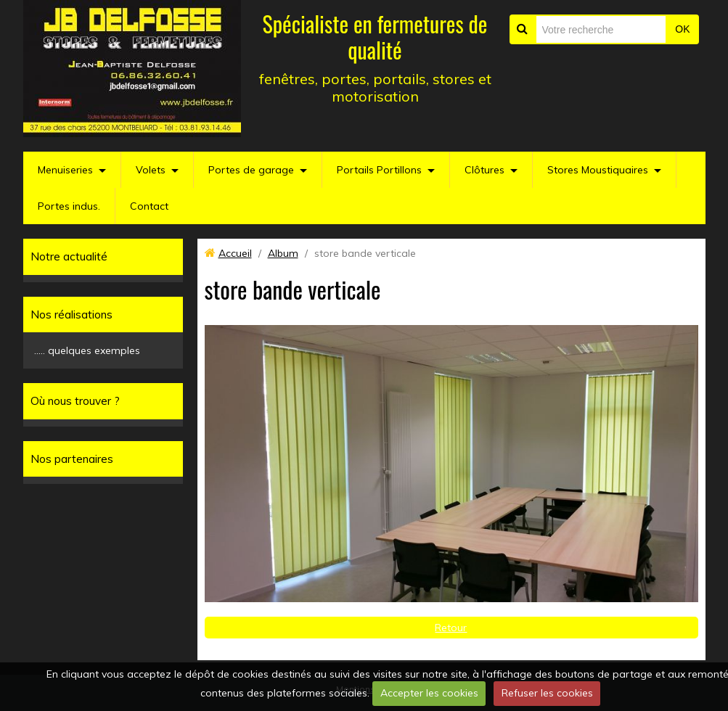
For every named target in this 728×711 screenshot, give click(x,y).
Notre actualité (69, 256)
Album (283, 253)
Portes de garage (251, 170)
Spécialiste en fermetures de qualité (375, 37)
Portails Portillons (379, 170)
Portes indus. (69, 206)
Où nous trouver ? (75, 401)
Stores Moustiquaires (598, 170)
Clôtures (484, 170)
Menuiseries (65, 170)
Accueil (235, 253)
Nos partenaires (72, 459)
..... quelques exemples (87, 350)
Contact (149, 206)
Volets (151, 170)
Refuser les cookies (547, 693)
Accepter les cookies (429, 693)
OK (682, 29)
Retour (451, 628)
